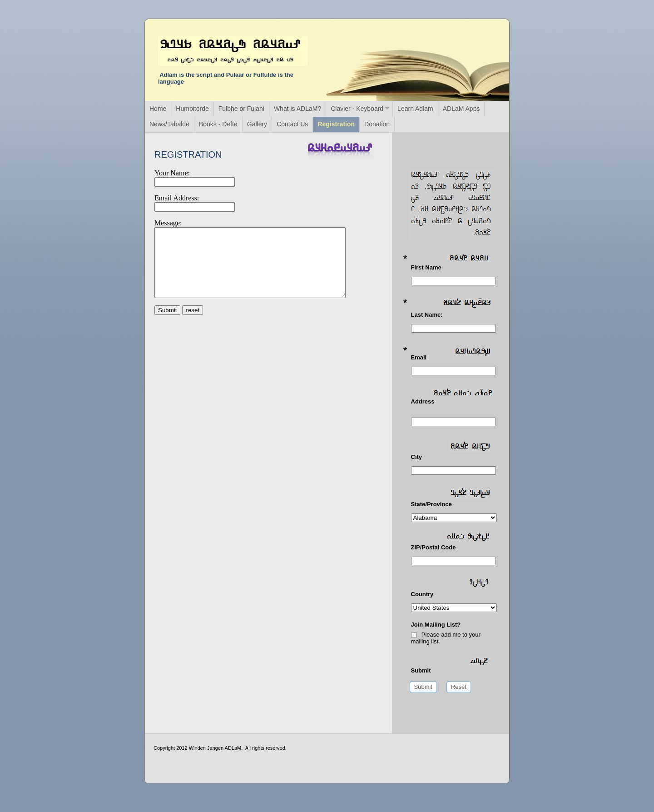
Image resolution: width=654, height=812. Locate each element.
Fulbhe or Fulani (241, 109)
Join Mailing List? (436, 625)
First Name (451, 263)
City (451, 450)
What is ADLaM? (297, 109)
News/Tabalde (169, 124)
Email (451, 354)
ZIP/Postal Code (451, 541)
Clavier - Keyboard (357, 109)
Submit (450, 665)
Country (450, 588)
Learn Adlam (415, 109)
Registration (336, 124)
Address (452, 397)
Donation (377, 124)
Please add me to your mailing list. (446, 638)
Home (158, 109)
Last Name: (451, 308)
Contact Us (292, 124)
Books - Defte (218, 124)
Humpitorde (192, 109)
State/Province (451, 498)
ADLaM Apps (461, 109)
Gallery (257, 124)
